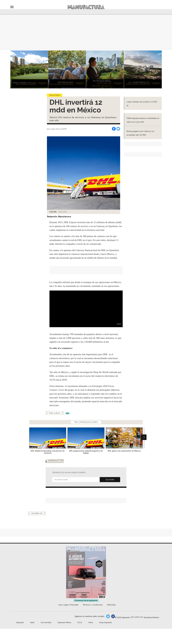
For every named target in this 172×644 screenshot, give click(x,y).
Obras (91, 622)
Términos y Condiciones (93, 605)
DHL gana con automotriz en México (124, 451)
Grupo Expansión (105, 622)
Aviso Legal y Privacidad (68, 605)
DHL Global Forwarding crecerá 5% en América (48, 452)
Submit (110, 480)
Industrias (55, 95)
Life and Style (46, 622)
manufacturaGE (108, 616)
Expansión (20, 622)
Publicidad (111, 605)
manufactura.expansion (113, 616)
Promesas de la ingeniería (86, 600)
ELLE (80, 622)
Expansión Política (64, 622)
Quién (32, 622)
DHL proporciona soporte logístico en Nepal (86, 452)
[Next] (144, 437)
